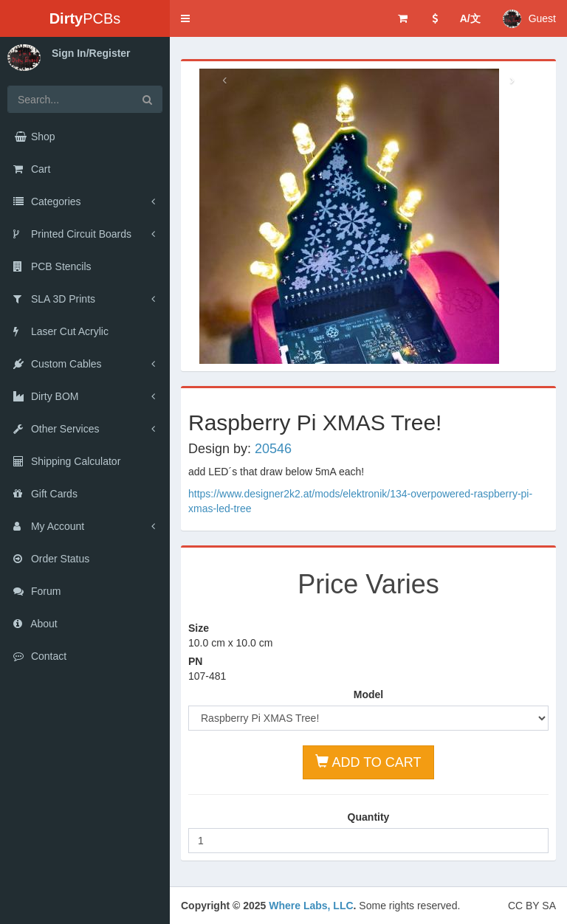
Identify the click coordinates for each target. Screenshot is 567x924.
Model (368, 694)
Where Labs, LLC (311, 906)
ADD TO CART (368, 762)
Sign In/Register (91, 53)
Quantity (369, 817)
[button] (185, 18)
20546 (273, 449)
